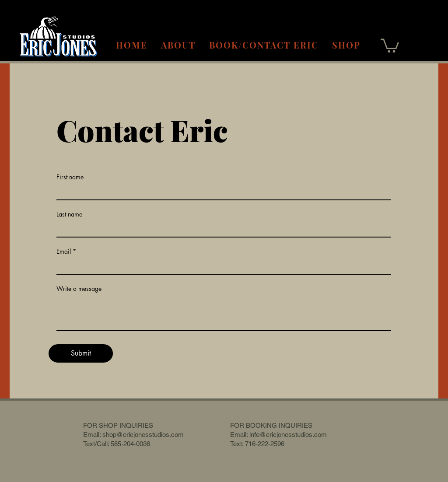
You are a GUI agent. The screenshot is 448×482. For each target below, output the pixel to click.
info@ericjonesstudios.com (288, 435)
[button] (390, 45)
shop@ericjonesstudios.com (143, 435)
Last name (69, 214)
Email (64, 251)
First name (70, 177)
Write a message (79, 289)
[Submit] (81, 353)
